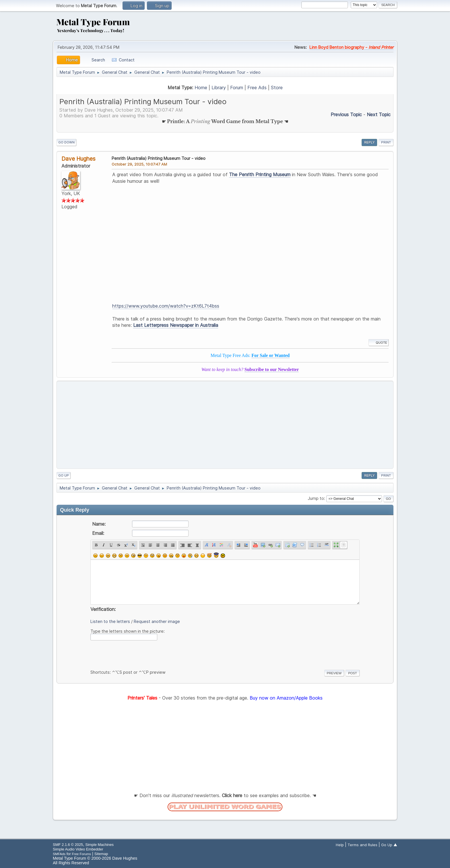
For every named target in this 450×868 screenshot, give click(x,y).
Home (201, 88)
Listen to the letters (110, 621)
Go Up (64, 475)
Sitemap (101, 854)
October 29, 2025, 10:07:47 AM (139, 164)
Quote (379, 343)
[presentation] (134, 654)
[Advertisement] (225, 425)
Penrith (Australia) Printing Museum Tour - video (159, 158)
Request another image (157, 621)
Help (340, 845)
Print (386, 142)
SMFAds (59, 854)
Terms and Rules (362, 845)
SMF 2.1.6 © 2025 (68, 845)
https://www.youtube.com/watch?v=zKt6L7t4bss (166, 306)
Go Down (66, 142)
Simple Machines (99, 845)
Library (219, 88)
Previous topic (346, 114)
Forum (237, 88)
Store (277, 88)
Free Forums (81, 854)
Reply (369, 142)
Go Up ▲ (389, 845)
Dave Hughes (78, 159)
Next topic (379, 114)
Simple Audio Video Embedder (78, 849)
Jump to (316, 498)
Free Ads (257, 88)
